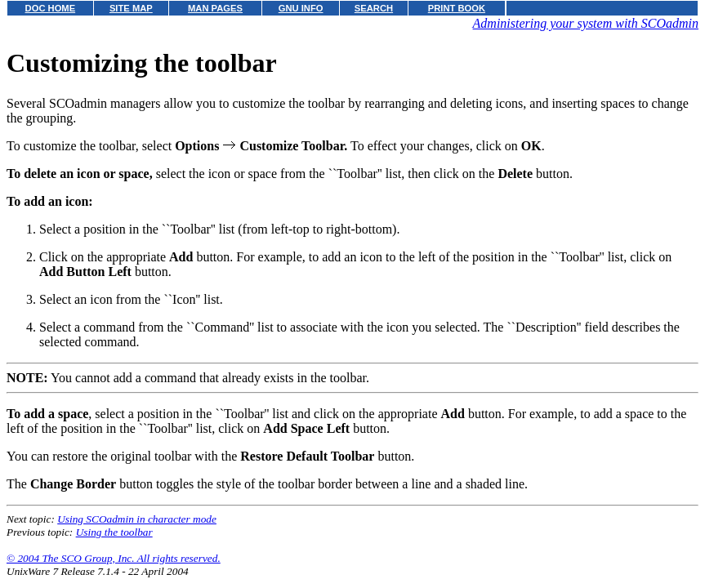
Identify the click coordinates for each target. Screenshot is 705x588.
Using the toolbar (114, 532)
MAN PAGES (215, 8)
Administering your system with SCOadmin (586, 23)
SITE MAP (131, 8)
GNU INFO (301, 8)
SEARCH (374, 8)
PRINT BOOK (457, 8)
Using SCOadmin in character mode (137, 519)
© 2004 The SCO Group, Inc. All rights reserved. (114, 558)
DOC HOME (51, 8)
